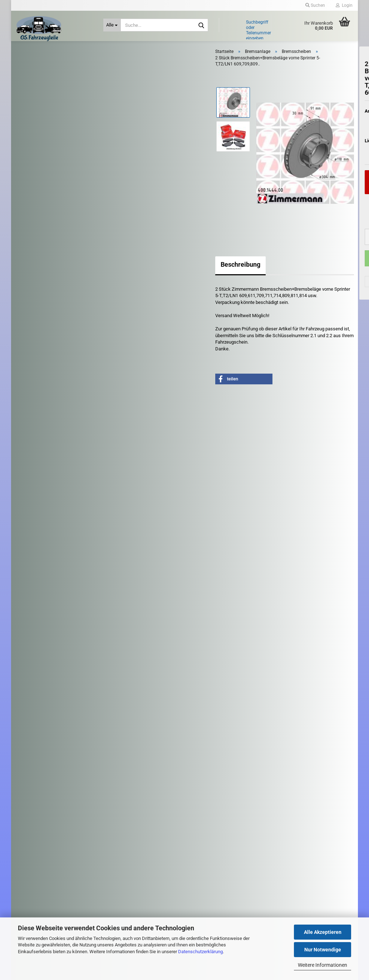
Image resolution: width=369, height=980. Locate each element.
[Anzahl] (315, 249)
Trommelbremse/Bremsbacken (59, 216)
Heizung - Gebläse (47, 298)
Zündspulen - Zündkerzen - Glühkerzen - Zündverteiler (56, 519)
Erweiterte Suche (70, 614)
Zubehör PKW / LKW (43, 500)
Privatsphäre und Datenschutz (51, 726)
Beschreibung (159, 277)
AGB (26, 715)
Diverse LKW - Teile (49, 538)
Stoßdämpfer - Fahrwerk (53, 485)
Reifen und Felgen (47, 415)
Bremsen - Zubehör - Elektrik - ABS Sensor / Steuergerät (71, 151)
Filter (34, 267)
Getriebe (38, 282)
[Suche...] (112, 25)
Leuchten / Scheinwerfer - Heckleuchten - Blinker (55, 382)
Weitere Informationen (323, 965)
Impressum (33, 670)
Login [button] (344, 5)
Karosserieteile (44, 314)
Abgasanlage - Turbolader (53, 67)
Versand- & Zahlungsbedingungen (55, 692)
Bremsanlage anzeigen (51, 127)
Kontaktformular (38, 681)
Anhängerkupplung (48, 84)
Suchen (70, 597)
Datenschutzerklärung (200, 952)
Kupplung (38, 363)
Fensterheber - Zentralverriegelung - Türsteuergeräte (65, 248)
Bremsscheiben (43, 175)
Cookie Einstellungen (42, 737)
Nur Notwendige (323, 950)
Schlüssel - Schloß (46, 469)
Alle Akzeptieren (323, 932)
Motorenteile (42, 400)
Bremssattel (40, 165)
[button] (294, 249)
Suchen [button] (315, 5)
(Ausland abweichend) (335, 167)
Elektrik (35, 229)
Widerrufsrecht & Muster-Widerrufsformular (63, 704)
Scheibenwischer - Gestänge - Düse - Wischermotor (65, 449)
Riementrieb (41, 431)
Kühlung (37, 347)
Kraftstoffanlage (45, 331)
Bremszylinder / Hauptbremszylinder (64, 195)
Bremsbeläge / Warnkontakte (57, 137)
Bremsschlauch (43, 185)
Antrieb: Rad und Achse (52, 99)
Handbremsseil (43, 205)
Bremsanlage (42, 115)
